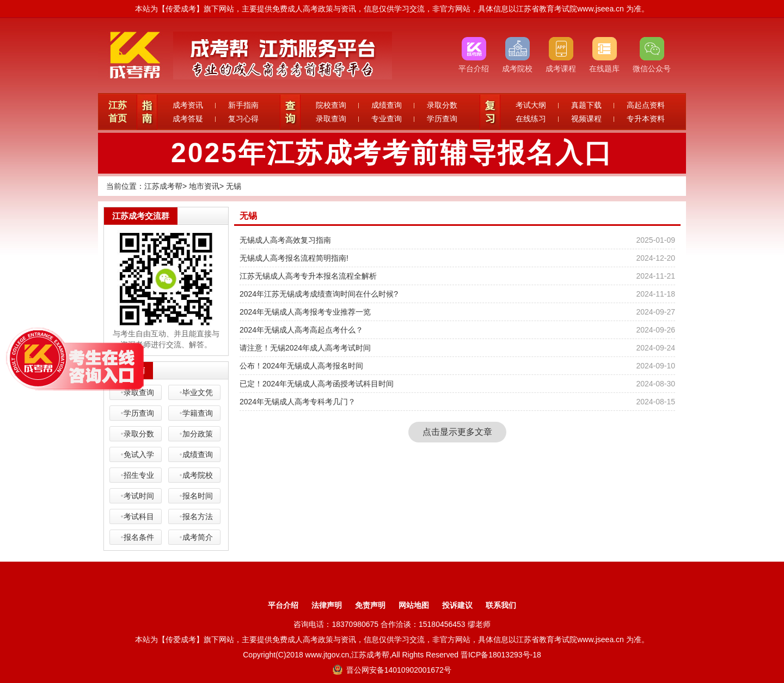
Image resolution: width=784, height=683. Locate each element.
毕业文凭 (198, 392)
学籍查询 (198, 413)
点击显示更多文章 (457, 432)
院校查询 (331, 105)
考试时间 (139, 496)
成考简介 (198, 537)
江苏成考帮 (163, 186)
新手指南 (243, 105)
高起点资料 (646, 105)
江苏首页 (118, 112)
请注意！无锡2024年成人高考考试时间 (305, 348)
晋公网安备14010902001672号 (392, 670)
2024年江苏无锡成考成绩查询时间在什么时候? (319, 294)
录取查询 (331, 119)
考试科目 (139, 516)
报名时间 (198, 496)
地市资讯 (204, 186)
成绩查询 (387, 105)
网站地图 (414, 605)
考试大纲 (531, 105)
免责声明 (370, 605)
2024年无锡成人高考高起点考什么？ (301, 330)
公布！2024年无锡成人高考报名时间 (301, 366)
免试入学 (139, 454)
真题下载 (586, 105)
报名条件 (139, 537)
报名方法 (198, 516)
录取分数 (442, 105)
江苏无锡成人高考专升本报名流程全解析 (308, 276)
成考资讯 (188, 105)
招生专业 (139, 475)
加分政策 (198, 434)
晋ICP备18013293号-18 (501, 655)
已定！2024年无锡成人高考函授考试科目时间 (317, 384)
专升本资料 (646, 119)
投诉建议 (457, 605)
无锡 (234, 186)
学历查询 (442, 119)
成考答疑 (188, 119)
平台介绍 (283, 605)
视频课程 (586, 119)
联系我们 (501, 605)
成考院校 (198, 475)
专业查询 (387, 119)
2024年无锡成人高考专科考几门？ (298, 402)
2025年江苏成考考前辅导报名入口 (392, 153)
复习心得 (243, 119)
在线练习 (531, 119)
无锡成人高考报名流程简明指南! (294, 258)
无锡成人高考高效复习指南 (285, 240)
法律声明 (327, 605)
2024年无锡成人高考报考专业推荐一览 (305, 312)
